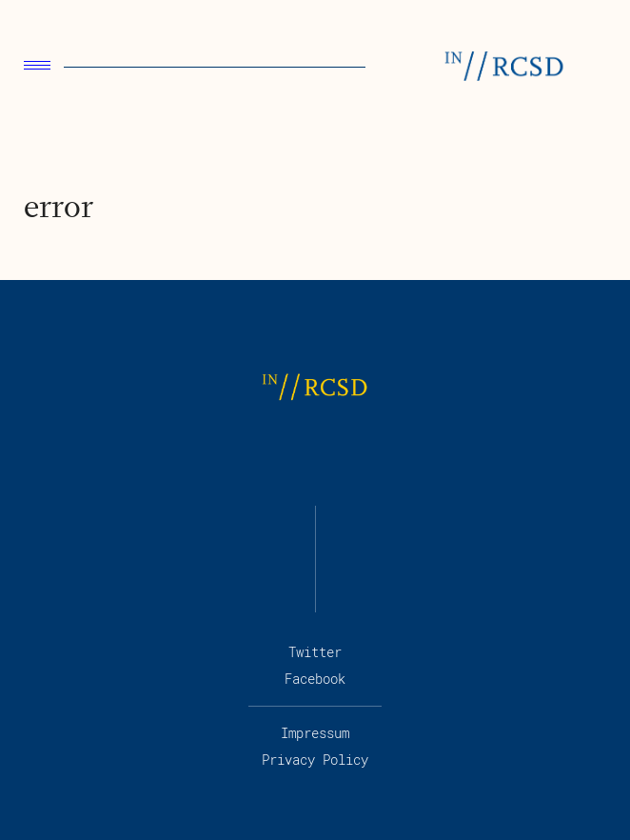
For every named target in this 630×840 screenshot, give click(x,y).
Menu (37, 65)
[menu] (37, 68)
